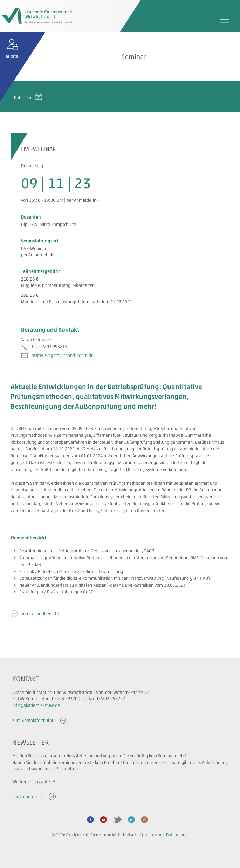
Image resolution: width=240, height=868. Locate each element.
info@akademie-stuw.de (36, 705)
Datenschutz (177, 835)
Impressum (154, 835)
